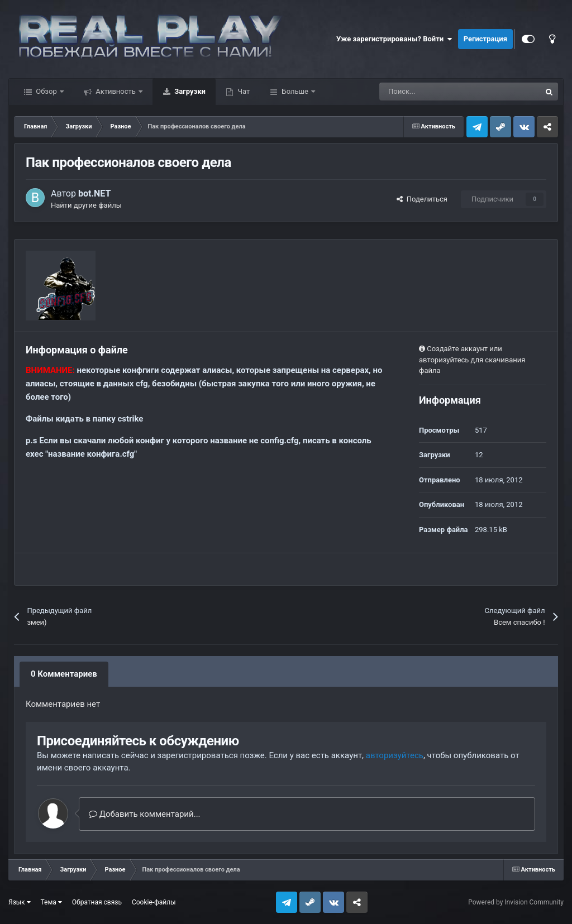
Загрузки (189, 91)
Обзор (46, 91)
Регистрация (485, 39)
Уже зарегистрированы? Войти (394, 39)
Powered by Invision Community (516, 902)
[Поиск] (433, 92)
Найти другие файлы (86, 205)
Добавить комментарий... (145, 814)
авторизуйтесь (395, 755)
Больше (295, 91)
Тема (51, 902)
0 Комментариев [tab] (64, 674)
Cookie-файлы (154, 902)
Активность (116, 91)
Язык (20, 902)
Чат (243, 91)
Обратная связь (97, 902)
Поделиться (422, 199)
